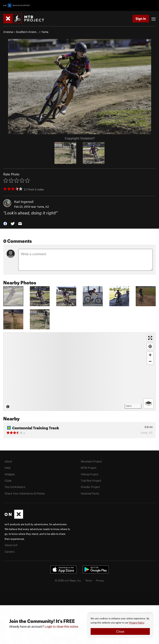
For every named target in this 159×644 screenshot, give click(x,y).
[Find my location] (150, 346)
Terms (89, 580)
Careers (10, 552)
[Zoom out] (150, 361)
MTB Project (89, 468)
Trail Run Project (91, 481)
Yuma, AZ (43, 207)
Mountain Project (91, 461)
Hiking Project (90, 474)
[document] (120, 626)
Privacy (100, 580)
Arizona (8, 32)
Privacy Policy (137, 623)
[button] (5, 223)
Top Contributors (15, 487)
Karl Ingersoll (24, 202)
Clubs (8, 481)
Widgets (10, 474)
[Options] (148, 404)
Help (8, 468)
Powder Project (90, 487)
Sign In (141, 19)
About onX (11, 545)
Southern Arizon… (27, 32)
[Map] (79, 372)
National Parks (90, 493)
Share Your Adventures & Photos (25, 493)
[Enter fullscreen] (150, 338)
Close (120, 631)
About (8, 461)
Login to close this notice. (62, 627)
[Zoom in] (150, 355)
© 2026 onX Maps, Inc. (68, 580)
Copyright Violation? (80, 138)
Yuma (45, 32)
